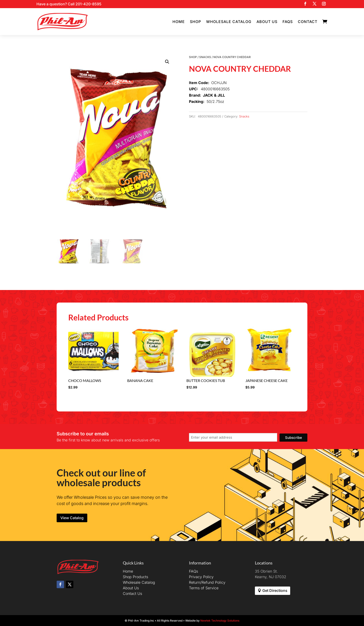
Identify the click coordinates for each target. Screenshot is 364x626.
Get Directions (275, 590)
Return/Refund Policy (207, 582)
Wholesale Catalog (229, 22)
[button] (167, 62)
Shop (195, 22)
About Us (267, 22)
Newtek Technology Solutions (220, 621)
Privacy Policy (201, 577)
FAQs (288, 22)
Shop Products (135, 577)
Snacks (205, 57)
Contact (308, 22)
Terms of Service (204, 588)
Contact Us (132, 593)
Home (179, 22)
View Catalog (72, 518)
